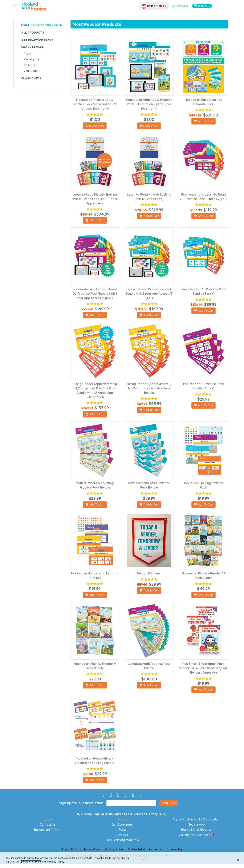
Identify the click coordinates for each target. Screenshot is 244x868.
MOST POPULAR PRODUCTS (41, 25)
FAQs (122, 830)
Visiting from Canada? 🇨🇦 (196, 835)
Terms (137, 814)
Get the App (196, 824)
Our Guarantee (122, 824)
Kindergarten (32, 59)
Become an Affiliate (48, 830)
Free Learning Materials (122, 840)
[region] (122, 860)
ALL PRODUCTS (33, 33)
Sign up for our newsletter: (81, 803)
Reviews (122, 835)
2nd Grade (31, 71)
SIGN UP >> (169, 803)
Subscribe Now (95, 126)
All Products (180, 6)
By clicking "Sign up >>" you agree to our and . (122, 814)
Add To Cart (203, 121)
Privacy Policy (157, 814)
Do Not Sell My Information (145, 849)
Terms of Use (92, 849)
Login (48, 819)
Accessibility (174, 849)
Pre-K (27, 54)
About (122, 819)
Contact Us (48, 824)
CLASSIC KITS (31, 78)
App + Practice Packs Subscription (196, 819)
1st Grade (30, 65)
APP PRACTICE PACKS (37, 40)
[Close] (238, 860)
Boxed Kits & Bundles (196, 830)
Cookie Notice (114, 849)
